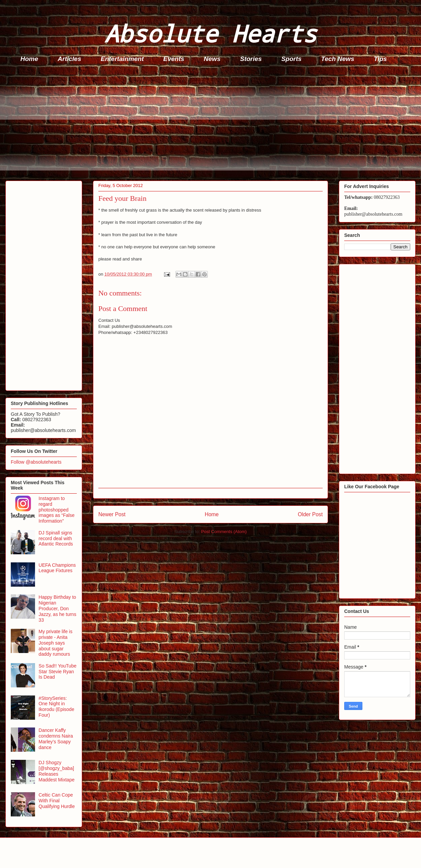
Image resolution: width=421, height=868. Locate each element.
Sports (291, 59)
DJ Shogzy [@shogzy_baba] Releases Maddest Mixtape (57, 771)
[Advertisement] (213, 123)
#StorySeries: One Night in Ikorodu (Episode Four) (57, 707)
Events (174, 59)
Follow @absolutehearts (36, 462)
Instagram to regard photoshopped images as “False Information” (57, 510)
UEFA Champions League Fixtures (57, 568)
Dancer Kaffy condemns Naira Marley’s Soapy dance (56, 739)
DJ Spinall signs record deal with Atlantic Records (56, 538)
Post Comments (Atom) (224, 532)
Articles (69, 59)
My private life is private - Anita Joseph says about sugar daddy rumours (56, 643)
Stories (251, 59)
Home (29, 59)
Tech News (338, 59)
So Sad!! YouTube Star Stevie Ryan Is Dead (58, 672)
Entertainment (122, 59)
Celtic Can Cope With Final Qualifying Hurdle (57, 801)
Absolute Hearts (210, 33)
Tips (380, 59)
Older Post (310, 514)
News (212, 59)
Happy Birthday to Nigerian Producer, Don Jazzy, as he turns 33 (58, 608)
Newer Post (112, 514)
